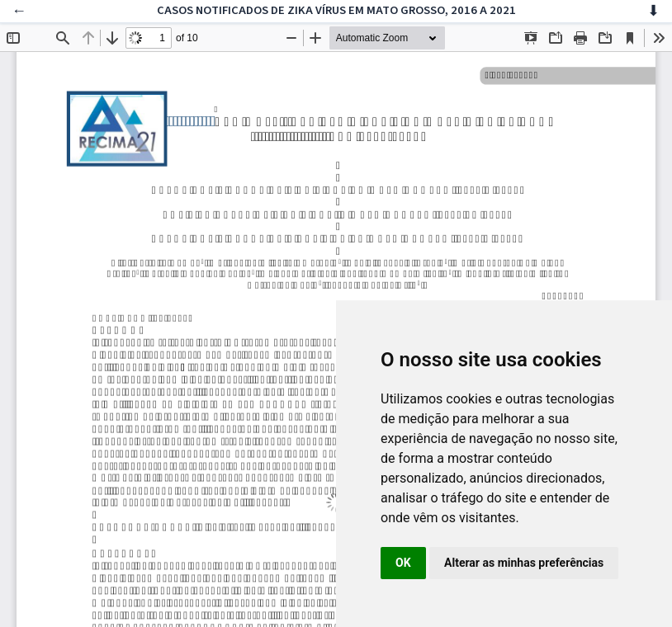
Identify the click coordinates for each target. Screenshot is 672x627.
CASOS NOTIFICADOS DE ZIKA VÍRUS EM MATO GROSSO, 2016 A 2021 (336, 10)
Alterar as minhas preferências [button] (524, 563)
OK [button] (403, 563)
